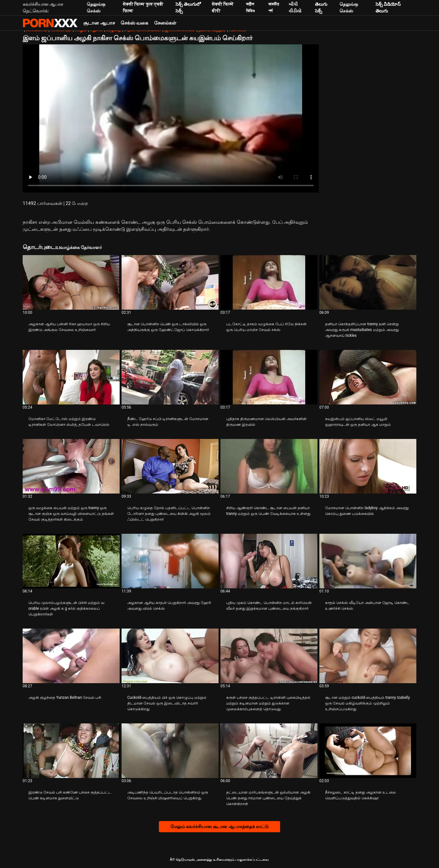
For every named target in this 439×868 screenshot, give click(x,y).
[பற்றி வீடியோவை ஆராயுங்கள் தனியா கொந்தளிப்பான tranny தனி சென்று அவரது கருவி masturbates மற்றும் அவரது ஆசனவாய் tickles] (368, 282)
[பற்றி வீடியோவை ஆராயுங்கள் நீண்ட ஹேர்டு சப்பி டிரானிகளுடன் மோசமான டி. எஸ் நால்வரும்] (170, 377)
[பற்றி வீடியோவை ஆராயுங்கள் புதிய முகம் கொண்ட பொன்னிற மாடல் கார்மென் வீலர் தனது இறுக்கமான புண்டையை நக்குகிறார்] (269, 561)
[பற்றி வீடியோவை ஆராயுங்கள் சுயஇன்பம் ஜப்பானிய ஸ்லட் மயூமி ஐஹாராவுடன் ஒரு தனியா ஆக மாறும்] (368, 377)
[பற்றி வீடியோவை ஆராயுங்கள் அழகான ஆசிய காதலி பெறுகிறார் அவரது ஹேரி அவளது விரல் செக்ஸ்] (170, 561)
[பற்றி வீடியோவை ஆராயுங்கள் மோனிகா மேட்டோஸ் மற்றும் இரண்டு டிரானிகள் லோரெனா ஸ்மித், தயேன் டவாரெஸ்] (71, 377)
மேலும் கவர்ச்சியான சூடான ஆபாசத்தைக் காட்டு (220, 826)
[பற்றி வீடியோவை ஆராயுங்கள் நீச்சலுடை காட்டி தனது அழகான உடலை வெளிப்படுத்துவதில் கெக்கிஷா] (368, 751)
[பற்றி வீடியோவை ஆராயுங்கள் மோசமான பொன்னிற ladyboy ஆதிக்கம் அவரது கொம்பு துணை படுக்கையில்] (368, 466)
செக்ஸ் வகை (135, 23)
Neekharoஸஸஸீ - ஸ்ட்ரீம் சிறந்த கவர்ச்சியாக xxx (50, 23)
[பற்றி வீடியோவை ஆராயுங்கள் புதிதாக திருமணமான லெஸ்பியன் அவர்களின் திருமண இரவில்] (269, 377)
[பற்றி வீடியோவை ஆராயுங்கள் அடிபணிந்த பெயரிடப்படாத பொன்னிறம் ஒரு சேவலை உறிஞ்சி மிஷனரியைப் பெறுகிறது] (170, 751)
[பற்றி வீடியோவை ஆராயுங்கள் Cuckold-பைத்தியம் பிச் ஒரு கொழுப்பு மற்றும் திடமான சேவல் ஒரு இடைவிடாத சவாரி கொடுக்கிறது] (170, 656)
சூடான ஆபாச (99, 23)
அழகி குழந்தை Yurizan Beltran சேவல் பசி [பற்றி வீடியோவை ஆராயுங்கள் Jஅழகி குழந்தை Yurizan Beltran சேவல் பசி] (65, 698)
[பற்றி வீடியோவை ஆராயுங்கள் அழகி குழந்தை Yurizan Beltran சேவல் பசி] (71, 656)
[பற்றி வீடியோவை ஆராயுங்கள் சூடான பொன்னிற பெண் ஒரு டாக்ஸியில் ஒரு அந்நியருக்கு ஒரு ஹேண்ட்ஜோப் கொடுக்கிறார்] (170, 282)
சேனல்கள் (165, 23)
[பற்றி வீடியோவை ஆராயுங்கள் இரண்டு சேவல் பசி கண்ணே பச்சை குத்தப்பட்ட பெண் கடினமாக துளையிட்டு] (71, 751)
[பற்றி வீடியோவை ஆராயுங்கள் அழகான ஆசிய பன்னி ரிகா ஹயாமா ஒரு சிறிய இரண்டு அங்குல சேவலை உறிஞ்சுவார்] (71, 282)
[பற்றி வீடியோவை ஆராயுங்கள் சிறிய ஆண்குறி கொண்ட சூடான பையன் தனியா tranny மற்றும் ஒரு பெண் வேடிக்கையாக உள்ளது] (269, 466)
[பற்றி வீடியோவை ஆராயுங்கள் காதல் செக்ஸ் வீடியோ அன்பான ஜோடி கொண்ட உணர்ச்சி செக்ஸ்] (368, 561)
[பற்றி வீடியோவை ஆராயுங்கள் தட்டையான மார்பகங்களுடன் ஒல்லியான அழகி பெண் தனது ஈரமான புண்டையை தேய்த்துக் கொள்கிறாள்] (269, 751)
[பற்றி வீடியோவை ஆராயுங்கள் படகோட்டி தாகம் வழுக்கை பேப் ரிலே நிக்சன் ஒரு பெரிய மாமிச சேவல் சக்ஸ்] (269, 282)
